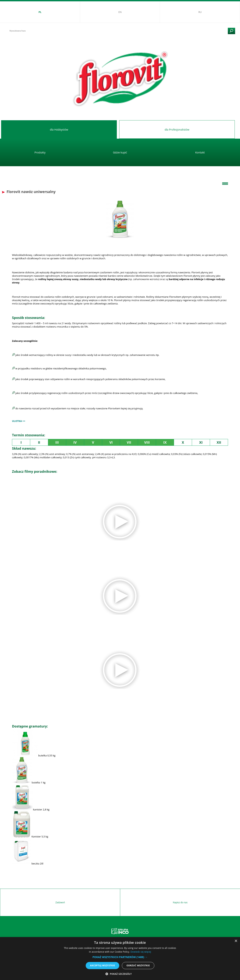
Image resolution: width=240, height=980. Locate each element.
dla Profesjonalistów (177, 130)
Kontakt (200, 152)
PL (40, 12)
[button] (120, 957)
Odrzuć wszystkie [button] (138, 965)
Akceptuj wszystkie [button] (102, 965)
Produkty (40, 152)
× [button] (236, 941)
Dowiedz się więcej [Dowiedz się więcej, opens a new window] (141, 952)
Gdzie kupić (120, 152)
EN (120, 12)
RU (200, 12)
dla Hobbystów (59, 130)
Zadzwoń (60, 902)
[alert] (120, 959)
